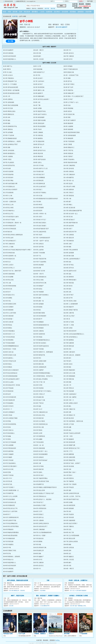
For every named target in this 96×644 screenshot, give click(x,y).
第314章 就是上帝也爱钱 (40, 379)
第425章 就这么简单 (39, 490)
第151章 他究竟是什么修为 (11, 217)
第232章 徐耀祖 (8, 298)
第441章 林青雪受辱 (69, 505)
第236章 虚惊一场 (38, 301)
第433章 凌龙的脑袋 (9, 499)
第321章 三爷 (67, 385)
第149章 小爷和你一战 (40, 214)
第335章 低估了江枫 (39, 400)
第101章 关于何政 (38, 165)
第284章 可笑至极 (38, 349)
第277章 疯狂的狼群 (9, 343)
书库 (9, 12)
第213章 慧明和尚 (69, 277)
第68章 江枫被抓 (38, 132)
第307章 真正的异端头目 (10, 373)
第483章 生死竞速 (69, 548)
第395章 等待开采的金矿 (40, 460)
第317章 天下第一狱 (39, 382)
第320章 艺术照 (38, 385)
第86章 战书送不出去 (39, 150)
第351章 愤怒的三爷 (69, 415)
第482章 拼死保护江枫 (40, 548)
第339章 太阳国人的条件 (71, 403)
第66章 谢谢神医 (68, 129)
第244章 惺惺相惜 (8, 310)
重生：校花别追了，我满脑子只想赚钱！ (48, 596)
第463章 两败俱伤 (8, 529)
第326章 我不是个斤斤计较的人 (42, 391)
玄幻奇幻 (57, 12)
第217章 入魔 (7, 283)
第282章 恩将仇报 (69, 346)
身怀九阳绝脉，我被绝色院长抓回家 (18, 580)
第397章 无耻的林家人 (10, 463)
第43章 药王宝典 (8, 108)
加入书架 (10, 41)
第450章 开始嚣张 (69, 514)
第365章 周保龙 (38, 430)
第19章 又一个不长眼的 (10, 84)
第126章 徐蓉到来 (69, 190)
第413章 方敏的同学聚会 (40, 478)
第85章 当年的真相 (9, 150)
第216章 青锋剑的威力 (70, 280)
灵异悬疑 (73, 12)
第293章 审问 (37, 358)
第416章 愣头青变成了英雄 (41, 481)
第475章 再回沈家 (8, 541)
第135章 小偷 (67, 199)
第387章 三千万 (68, 451)
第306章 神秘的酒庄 (69, 370)
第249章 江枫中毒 (69, 313)
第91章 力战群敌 (8, 156)
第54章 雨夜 (67, 117)
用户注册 (90, 1)
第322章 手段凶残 (8, 388)
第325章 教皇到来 (8, 391)
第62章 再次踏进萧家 (39, 126)
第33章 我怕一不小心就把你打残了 (74, 96)
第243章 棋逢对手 (69, 307)
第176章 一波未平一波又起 (41, 241)
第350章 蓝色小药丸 (39, 415)
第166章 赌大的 (8, 232)
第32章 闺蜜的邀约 (39, 96)
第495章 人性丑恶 (38, 59)
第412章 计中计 (8, 478)
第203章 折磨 (37, 268)
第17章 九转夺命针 (39, 81)
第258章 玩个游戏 (69, 322)
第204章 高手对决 (69, 268)
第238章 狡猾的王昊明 (10, 304)
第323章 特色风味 (38, 388)
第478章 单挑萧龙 (8, 545)
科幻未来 (27, 12)
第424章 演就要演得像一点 (11, 490)
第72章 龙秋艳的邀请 (70, 135)
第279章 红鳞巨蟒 (69, 343)
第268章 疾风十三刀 (9, 334)
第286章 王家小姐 (8, 352)
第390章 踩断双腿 (69, 454)
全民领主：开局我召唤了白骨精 (78, 596)
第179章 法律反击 (38, 244)
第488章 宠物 (37, 554)
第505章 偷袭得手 (62, 27)
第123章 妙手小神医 (69, 187)
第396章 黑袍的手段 (69, 460)
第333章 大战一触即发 (70, 397)
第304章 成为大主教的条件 (11, 370)
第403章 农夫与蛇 (8, 469)
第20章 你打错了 (38, 84)
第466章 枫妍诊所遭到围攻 (11, 532)
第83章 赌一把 (37, 147)
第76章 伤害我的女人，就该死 (12, 141)
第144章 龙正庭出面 (69, 208)
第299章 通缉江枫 (38, 364)
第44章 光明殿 (37, 108)
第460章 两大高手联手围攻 (11, 526)
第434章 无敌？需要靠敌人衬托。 (79, 606)
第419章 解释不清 (38, 484)
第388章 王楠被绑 (8, 454)
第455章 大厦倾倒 (38, 520)
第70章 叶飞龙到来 (9, 135)
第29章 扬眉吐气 (38, 93)
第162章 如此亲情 (69, 226)
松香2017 (52, 634)
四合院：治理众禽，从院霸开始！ (78, 580)
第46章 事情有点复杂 (9, 111)
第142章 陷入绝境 (8, 208)
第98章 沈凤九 (37, 162)
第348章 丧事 (67, 412)
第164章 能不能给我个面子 (41, 229)
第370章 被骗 (7, 436)
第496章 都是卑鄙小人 (10, 59)
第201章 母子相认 (69, 265)
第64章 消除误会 (8, 129)
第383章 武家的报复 (39, 448)
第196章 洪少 (7, 262)
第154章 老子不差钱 (9, 220)
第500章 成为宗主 (69, 53)
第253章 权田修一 (8, 319)
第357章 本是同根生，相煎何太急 (73, 421)
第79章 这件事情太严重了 (11, 144)
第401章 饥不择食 (38, 466)
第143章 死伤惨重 (38, 208)
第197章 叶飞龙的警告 (40, 262)
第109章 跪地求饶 (8, 175)
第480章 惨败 (67, 545)
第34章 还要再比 (8, 99)
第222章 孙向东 (68, 286)
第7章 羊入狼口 (8, 72)
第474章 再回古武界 (69, 538)
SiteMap (57, 640)
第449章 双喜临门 (38, 514)
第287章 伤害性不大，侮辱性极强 (43, 352)
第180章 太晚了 (68, 244)
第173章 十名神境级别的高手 (42, 238)
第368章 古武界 (38, 433)
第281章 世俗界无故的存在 (41, 346)
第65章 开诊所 (37, 129)
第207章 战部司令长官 (70, 271)
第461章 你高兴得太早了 (40, 526)
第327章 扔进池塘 (69, 391)
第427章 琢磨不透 (8, 493)
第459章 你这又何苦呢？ (71, 523)
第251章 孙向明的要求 (40, 316)
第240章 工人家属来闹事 (71, 304)
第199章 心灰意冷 (8, 265)
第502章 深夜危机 (8, 53)
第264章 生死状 (68, 328)
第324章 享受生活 (69, 388)
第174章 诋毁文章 (69, 238)
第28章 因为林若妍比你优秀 (11, 93)
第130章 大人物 (8, 196)
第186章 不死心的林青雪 (71, 250)
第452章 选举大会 (38, 517)
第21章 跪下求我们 (69, 84)
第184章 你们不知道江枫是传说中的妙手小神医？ (17, 250)
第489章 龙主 (67, 554)
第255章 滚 (67, 319)
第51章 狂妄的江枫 (69, 114)
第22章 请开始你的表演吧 (11, 87)
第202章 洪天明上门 (9, 268)
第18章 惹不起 (68, 81)
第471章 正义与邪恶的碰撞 (71, 535)
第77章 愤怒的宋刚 (39, 141)
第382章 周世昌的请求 (10, 448)
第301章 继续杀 (8, 367)
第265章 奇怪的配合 (9, 331)
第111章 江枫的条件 (69, 175)
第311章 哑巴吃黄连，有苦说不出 (43, 376)
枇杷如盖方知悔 (8, 634)
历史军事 (88, 12)
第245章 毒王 (37, 310)
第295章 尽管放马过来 (10, 361)
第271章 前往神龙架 (9, 337)
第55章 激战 (7, 120)
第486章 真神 (67, 551)
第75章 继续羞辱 (68, 138)
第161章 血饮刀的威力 (40, 226)
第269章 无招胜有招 (39, 334)
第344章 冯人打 (38, 409)
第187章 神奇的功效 (9, 253)
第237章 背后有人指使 (70, 301)
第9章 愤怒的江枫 (69, 72)
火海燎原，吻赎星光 (40, 634)
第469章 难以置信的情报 (10, 535)
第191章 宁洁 (37, 256)
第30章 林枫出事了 (69, 93)
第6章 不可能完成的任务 (71, 69)
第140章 (11, 606)
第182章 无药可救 (38, 247)
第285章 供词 (67, 349)
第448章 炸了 (7, 514)
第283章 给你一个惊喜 (10, 349)
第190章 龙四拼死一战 (10, 256)
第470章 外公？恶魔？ (40, 535)
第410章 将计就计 (38, 475)
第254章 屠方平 (38, 319)
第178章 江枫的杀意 (9, 244)
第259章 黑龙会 (8, 325)
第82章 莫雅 (7, 147)
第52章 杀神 (7, 117)
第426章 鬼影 (67, 490)
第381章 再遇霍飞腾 (69, 445)
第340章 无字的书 (8, 406)
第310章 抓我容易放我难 (10, 376)
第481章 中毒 (7, 548)
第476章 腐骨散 (38, 541)
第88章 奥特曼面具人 (9, 153)
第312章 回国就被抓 (69, 376)
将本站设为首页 (9, 1)
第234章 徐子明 (68, 298)
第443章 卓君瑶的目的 (40, 508)
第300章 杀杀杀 (68, 364)
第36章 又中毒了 (68, 99)
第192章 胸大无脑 (69, 256)
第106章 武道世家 (8, 172)
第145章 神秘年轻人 (9, 211)
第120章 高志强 (68, 184)
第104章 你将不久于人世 (40, 168)
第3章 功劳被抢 (68, 66)
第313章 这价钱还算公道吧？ (12, 379)
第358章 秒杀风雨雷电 (10, 424)
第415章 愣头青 (8, 481)
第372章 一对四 (68, 436)
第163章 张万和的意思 (10, 229)
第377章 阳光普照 (38, 442)
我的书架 (53, 8)
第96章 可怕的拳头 (69, 159)
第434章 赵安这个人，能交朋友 (42, 499)
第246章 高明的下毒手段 (71, 310)
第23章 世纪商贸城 (39, 87)
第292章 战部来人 (8, 358)
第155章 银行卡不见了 (40, 220)
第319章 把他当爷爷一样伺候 (12, 385)
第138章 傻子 (67, 202)
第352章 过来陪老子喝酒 (10, 418)
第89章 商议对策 (38, 153)
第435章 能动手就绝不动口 (71, 499)
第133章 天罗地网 (8, 199)
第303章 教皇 (67, 367)
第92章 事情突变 (38, 156)
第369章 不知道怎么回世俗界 (72, 433)
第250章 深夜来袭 (8, 316)
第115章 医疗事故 (8, 181)
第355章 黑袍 (7, 421)
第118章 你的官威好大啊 (10, 184)
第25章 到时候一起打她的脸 (11, 90)
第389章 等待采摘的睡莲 (40, 454)
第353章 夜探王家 (38, 418)
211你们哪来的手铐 (45, 606)
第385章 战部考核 (8, 451)
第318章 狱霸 (67, 382)
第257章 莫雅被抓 (38, 322)
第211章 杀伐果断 (8, 277)
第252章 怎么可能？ (69, 316)
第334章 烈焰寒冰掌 (9, 400)
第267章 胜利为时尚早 (70, 331)
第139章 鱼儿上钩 (8, 205)
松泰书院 (12, 6)
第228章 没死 (67, 292)
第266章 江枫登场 (38, 331)
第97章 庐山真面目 (9, 162)
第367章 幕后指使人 (9, 433)
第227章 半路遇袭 (38, 292)
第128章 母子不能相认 (40, 193)
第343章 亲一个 (8, 409)
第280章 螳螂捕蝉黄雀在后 (11, 346)
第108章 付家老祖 (69, 172)
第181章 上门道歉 (8, 247)
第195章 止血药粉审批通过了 (72, 259)
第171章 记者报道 (69, 235)
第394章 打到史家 (8, 460)
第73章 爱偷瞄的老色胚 (10, 138)
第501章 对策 (37, 53)
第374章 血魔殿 (38, 439)
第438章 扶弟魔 (68, 502)
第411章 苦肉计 (68, 475)
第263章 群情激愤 (38, 328)
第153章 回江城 (68, 217)
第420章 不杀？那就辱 (70, 484)
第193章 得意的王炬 (9, 259)
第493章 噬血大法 (8, 560)
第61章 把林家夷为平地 (10, 126)
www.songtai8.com (85, 6)
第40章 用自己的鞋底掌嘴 (11, 105)
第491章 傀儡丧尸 (38, 557)
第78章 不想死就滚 (69, 141)
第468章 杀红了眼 (69, 532)
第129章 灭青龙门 (69, 193)
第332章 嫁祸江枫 (38, 397)
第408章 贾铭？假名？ (70, 472)
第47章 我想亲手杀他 (39, 111)
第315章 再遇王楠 (69, 379)
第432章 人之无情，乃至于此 (72, 496)
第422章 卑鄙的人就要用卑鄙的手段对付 (45, 487)
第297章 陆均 (67, 361)
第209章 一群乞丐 (38, 274)
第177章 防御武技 (69, 241)
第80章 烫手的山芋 (39, 144)
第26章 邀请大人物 (39, 90)
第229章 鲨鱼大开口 (9, 295)
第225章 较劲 (67, 289)
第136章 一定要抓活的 (10, 202)
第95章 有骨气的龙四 (39, 159)
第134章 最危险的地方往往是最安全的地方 (46, 199)
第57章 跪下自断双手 (70, 120)
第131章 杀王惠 (38, 196)
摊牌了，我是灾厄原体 (18, 596)
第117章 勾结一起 (69, 181)
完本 (21, 12)
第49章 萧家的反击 (9, 114)
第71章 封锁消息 (38, 135)
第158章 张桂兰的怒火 (40, 223)
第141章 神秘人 (68, 205)
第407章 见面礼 (38, 472)
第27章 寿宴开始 (68, 90)
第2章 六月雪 (37, 66)
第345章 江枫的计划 (69, 409)
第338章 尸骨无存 (38, 403)
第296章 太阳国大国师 (40, 361)
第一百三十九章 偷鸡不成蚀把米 (78, 591)
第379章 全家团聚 (8, 445)
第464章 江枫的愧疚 (39, 529)
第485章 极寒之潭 (38, 551)
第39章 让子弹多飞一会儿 (71, 102)
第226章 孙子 (7, 292)
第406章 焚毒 (7, 472)
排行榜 (15, 12)
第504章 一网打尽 (38, 50)
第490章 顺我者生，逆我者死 (12, 557)
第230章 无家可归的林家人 (41, 295)
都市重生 (35, 12)
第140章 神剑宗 (38, 205)
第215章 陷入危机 (38, 280)
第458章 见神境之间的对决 (41, 523)
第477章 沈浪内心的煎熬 (71, 541)
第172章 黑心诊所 (8, 238)
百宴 (48, 580)
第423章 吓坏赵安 (69, 487)
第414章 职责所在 (69, 478)
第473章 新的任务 (38, 538)
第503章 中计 (67, 50)
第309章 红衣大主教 (69, 373)
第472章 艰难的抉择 (9, 538)
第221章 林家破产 (38, 286)
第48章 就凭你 (68, 111)
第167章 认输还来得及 (40, 232)
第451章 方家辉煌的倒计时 (11, 517)
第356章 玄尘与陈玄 (39, 421)
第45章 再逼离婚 (68, 108)
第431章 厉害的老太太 (40, 496)
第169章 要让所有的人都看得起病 (13, 235)
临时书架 (47, 8)
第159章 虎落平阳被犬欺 (71, 223)
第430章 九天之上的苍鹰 (10, 496)
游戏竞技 (81, 12)
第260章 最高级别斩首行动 (41, 325)
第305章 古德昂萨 (38, 370)
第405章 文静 (67, 469)
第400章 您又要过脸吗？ (10, 466)
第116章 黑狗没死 (38, 181)
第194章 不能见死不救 (40, 259)
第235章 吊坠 (7, 301)
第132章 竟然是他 (69, 196)
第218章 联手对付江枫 (40, 283)
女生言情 (65, 12)
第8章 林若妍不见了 (39, 72)
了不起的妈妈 (83, 634)
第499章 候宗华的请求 (10, 56)
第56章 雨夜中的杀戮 (39, 120)
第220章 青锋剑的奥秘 (10, 286)
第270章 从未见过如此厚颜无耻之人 (74, 334)
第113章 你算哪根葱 (39, 178)
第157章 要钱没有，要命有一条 (12, 223)
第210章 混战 (67, 274)
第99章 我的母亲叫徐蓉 (70, 162)
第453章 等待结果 (69, 517)
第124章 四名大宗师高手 (10, 190)
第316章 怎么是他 (8, 382)
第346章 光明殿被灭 (9, 412)
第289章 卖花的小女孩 (10, 355)
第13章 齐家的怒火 (9, 78)
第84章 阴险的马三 (69, 147)
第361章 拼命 (7, 427)
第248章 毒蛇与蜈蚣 (39, 313)
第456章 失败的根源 (69, 520)
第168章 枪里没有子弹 (70, 232)
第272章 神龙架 (38, 337)
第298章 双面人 (8, 364)
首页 (4, 12)
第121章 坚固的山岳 (9, 187)
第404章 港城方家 (38, 469)
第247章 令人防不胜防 (10, 313)
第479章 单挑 (37, 545)
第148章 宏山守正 (8, 214)
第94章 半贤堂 (7, 159)
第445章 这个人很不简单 (10, 511)
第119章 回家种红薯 (39, 184)
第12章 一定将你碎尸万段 (71, 75)
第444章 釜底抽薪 (69, 508)
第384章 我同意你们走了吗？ (72, 448)
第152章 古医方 (38, 217)
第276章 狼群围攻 (69, 340)
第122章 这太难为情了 (40, 187)
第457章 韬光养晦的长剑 (10, 523)
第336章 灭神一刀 (69, 400)
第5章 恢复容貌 (38, 69)
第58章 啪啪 (7, 123)
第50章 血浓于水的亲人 (40, 114)
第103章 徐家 (7, 168)
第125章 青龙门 (38, 190)
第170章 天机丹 (38, 235)
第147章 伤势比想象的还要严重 (73, 211)
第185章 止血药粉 (38, 250)
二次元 (42, 12)
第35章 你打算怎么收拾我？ (41, 99)
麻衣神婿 (67, 634)
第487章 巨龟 (7, 554)
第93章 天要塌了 (68, 156)
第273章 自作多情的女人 (71, 337)
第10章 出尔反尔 (8, 75)
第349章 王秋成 (8, 415)
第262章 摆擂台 (8, 328)
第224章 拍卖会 (38, 289)
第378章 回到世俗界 (69, 442)
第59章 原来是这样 (39, 123)
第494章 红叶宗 (68, 59)
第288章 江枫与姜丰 (69, 352)
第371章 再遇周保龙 (39, 436)
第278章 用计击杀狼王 (40, 343)
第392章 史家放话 (38, 457)
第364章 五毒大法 (8, 430)
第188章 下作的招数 (39, 253)
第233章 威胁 (37, 298)
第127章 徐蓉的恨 (8, 193)
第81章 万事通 (68, 144)
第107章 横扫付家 (38, 172)
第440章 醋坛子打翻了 (40, 505)
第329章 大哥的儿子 (39, 394)
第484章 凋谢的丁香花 (10, 551)
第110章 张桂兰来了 (39, 175)
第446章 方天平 (38, 511)
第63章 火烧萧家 (68, 126)
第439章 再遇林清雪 (9, 505)
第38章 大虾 (37, 102)
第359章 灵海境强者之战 (40, 424)
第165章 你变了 (68, 229)
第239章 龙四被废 (38, 304)
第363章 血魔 (67, 427)
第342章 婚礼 (67, 406)
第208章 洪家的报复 (9, 274)
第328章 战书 (7, 394)
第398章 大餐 (37, 463)
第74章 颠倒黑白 (38, 138)
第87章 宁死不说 (68, 150)
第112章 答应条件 (8, 178)
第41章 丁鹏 (37, 105)
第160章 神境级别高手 (10, 226)
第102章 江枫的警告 (69, 165)
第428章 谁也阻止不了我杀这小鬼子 (44, 493)
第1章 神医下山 (8, 66)
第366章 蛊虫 (67, 430)
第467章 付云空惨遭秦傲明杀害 (42, 532)
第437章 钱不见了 (38, 502)
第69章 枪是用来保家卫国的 (72, 132)
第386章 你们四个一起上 (40, 451)
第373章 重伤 (7, 439)
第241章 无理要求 (8, 307)
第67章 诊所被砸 (8, 132)
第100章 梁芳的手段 (9, 165)
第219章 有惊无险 (69, 283)
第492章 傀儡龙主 (69, 557)
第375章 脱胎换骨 (69, 439)
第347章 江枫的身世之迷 (40, 412)
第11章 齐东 (37, 75)
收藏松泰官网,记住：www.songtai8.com (26, 1)
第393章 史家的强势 (69, 457)
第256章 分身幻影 (8, 322)
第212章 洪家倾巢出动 (40, 277)
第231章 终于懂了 (69, 295)
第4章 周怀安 (7, 69)
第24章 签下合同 (68, 87)
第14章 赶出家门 (38, 78)
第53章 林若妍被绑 (39, 117)
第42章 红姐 (67, 105)
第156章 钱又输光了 (69, 220)
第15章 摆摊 (67, 78)
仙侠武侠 (49, 12)
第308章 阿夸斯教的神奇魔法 (42, 373)
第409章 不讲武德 (8, 475)
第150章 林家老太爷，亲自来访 (17, 591)
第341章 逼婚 (37, 406)
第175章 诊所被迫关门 (10, 241)
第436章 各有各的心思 (10, 502)
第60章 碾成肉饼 (68, 123)
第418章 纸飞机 (8, 484)
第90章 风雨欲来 (68, 153)
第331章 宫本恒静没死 (10, 397)
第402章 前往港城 (69, 466)
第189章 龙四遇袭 (69, 253)
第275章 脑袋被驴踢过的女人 (42, 340)
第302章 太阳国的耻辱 (40, 367)
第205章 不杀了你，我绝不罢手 (12, 271)
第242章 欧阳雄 (38, 307)
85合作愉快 (43, 591)
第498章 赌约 (37, 56)
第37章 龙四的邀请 (9, 102)
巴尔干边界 (22, 634)
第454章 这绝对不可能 (10, 520)
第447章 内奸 (67, 511)
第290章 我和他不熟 (39, 355)
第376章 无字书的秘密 (10, 442)
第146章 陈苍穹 (38, 211)
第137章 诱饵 (37, 202)
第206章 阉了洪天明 (39, 271)
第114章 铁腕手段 (69, 178)
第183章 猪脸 (67, 247)
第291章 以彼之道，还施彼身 (72, 355)
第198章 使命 (67, 262)
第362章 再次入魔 (38, 427)
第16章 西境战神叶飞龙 (10, 81)
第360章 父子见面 (69, 424)
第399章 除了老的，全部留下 (72, 463)
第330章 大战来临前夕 (70, 394)
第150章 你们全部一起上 (71, 214)
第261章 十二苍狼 (69, 325)
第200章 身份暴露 (38, 265)
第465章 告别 (67, 529)
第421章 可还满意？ (9, 487)
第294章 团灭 (67, 358)
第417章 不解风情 (69, 481)
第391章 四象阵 (8, 457)
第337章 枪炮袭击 (8, 403)
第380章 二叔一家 (38, 445)
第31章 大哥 (7, 96)
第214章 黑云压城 (8, 280)
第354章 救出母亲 (69, 418)
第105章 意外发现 (69, 168)
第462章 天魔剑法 (69, 526)
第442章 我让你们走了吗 (10, 508)
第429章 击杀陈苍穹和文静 (71, 493)
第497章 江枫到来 (69, 56)
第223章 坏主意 (8, 289)
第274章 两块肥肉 (8, 340)
